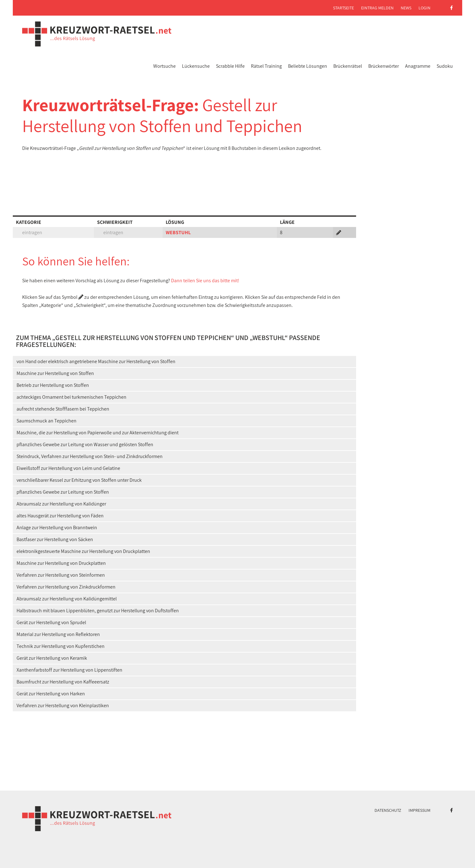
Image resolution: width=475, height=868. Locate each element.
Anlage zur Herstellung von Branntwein (57, 528)
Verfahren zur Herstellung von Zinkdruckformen (66, 587)
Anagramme (418, 66)
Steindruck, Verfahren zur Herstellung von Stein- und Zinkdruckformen (90, 456)
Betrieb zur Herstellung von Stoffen (53, 385)
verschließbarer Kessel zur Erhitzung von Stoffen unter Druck (79, 480)
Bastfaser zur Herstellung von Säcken (55, 539)
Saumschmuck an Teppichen (47, 421)
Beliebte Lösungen (308, 66)
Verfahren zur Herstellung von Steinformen (61, 575)
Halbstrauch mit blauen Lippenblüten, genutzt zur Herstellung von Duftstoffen (98, 611)
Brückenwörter (384, 66)
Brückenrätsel (348, 66)
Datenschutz (388, 810)
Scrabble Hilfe (230, 66)
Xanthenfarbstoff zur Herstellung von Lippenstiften (69, 670)
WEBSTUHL (178, 232)
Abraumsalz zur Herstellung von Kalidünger (61, 504)
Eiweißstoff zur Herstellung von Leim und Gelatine (68, 468)
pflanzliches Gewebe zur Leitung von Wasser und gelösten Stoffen (85, 444)
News (406, 8)
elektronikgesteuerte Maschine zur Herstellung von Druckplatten (83, 551)
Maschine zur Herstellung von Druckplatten (61, 563)
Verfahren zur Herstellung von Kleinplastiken (63, 705)
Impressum (419, 810)
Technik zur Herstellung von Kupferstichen (61, 646)
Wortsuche (164, 66)
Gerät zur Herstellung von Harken (51, 694)
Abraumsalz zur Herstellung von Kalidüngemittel (67, 599)
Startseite (343, 8)
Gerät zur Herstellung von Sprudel (51, 622)
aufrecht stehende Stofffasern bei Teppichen (63, 409)
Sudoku (445, 66)
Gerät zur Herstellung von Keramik (52, 658)
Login (424, 8)
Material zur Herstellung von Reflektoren (58, 634)
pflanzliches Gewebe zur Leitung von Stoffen (63, 492)
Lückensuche (196, 66)
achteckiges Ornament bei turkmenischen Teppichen (71, 397)
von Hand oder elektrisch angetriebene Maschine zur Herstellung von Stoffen (96, 361)
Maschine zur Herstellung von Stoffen (55, 373)
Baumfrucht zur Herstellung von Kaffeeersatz (63, 682)
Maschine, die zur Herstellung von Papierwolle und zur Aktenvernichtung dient (98, 433)
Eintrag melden (377, 8)
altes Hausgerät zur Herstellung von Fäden (60, 516)
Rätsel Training (266, 66)
